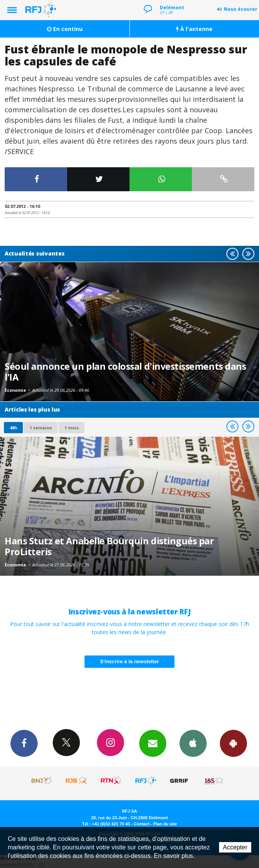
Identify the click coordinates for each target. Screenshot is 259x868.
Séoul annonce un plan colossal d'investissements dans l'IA (125, 372)
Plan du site (165, 824)
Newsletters (153, 743)
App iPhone (193, 743)
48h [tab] (13, 428)
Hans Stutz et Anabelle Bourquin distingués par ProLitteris (109, 546)
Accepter (235, 847)
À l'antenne (194, 29)
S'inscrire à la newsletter (129, 661)
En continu (65, 29)
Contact (142, 824)
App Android (233, 743)
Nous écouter (241, 9)
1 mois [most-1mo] (72, 428)
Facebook (24, 743)
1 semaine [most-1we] (41, 428)
